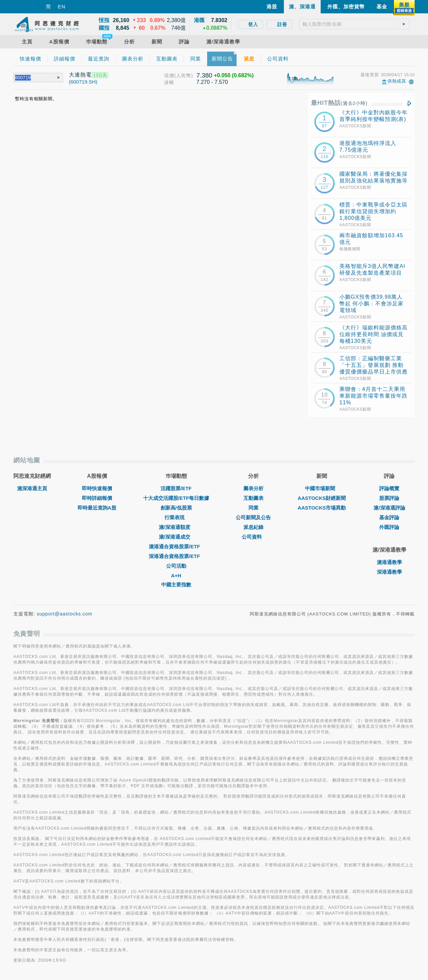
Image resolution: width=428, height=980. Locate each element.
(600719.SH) (83, 82)
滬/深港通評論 (389, 508)
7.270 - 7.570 (212, 82)
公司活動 (176, 566)
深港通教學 (389, 572)
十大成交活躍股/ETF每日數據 (176, 498)
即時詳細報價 (97, 498)
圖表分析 (253, 488)
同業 (253, 508)
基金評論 (389, 517)
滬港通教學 (389, 562)
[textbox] (354, 24)
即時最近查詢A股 (97, 508)
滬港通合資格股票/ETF (176, 546)
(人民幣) (184, 76)
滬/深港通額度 (176, 527)
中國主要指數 (176, 585)
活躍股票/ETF (176, 488)
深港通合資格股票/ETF (176, 556)
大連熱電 (80, 75)
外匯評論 (389, 527)
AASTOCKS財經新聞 (322, 498)
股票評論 (389, 498)
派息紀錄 (253, 527)
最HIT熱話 (339, 103)
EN (62, 7)
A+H (176, 576)
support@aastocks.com (65, 614)
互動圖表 (253, 498)
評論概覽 (389, 488)
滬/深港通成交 (176, 537)
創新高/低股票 (176, 508)
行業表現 (176, 517)
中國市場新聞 (322, 488)
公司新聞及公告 (253, 517)
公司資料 (253, 537)
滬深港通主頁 (32, 488)
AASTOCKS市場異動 (322, 508)
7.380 (204, 75)
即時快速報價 (97, 488)
